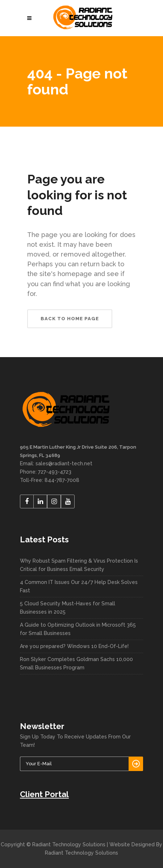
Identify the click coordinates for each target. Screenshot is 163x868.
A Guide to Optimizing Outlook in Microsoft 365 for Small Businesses (78, 629)
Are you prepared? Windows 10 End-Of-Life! (74, 646)
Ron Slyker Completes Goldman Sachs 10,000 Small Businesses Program (76, 663)
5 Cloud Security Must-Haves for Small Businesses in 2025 (68, 608)
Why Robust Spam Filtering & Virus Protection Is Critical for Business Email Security (79, 565)
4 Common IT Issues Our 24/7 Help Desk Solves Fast (79, 586)
